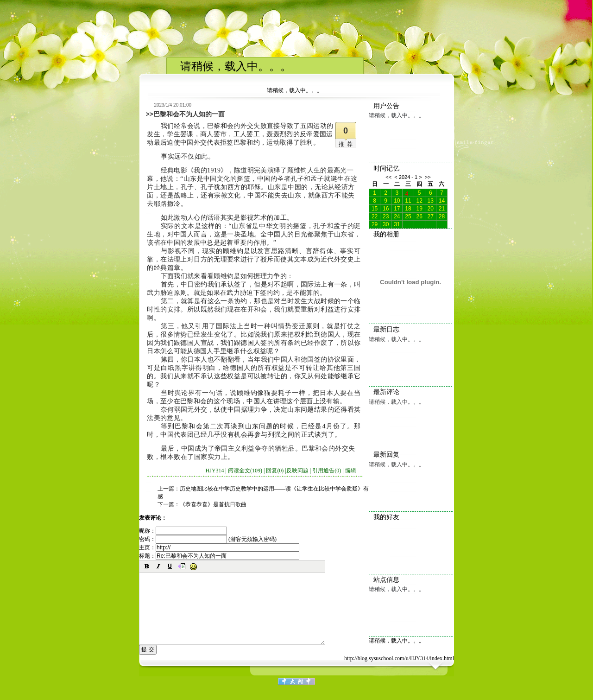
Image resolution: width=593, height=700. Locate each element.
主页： (219, 547)
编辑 (351, 471)
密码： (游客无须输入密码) (208, 539)
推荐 (347, 144)
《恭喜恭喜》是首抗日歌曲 (213, 504)
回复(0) (275, 471)
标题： (219, 556)
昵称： (183, 531)
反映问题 (297, 471)
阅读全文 (245, 471)
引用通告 (327, 471)
